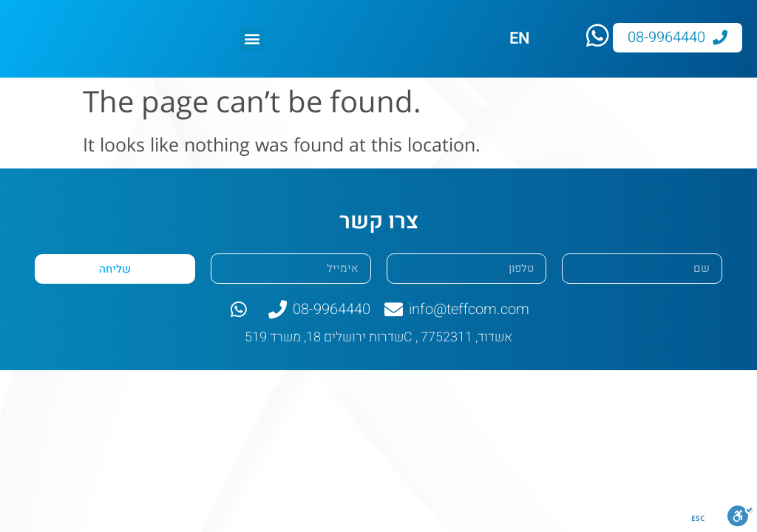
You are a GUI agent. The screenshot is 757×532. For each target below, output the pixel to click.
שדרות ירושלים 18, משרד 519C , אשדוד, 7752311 (378, 337)
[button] (252, 39)
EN (520, 38)
